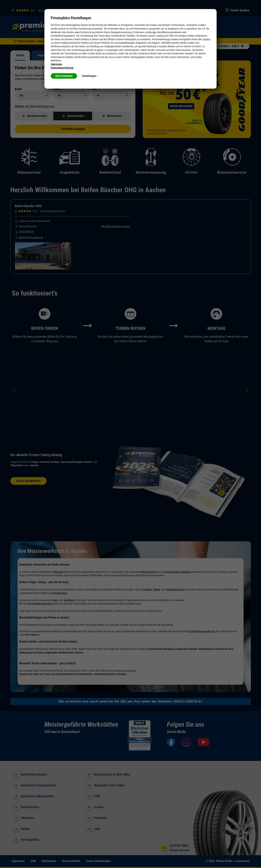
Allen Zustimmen (64, 76)
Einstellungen (90, 76)
